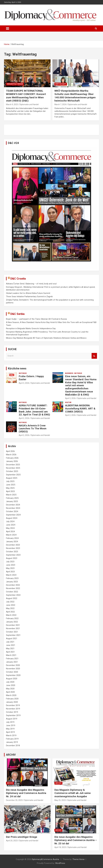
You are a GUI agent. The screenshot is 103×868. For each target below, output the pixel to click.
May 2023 (10, 568)
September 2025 (13, 475)
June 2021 (11, 645)
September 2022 (13, 595)
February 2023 (12, 578)
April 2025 (10, 491)
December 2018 (13, 745)
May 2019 (10, 729)
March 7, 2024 (60, 104)
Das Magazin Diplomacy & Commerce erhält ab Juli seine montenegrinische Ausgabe (73, 793)
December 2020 (13, 665)
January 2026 (12, 461)
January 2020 (12, 702)
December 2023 (13, 545)
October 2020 (12, 672)
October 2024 (12, 511)
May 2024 (10, 528)
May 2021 (10, 649)
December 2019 (13, 705)
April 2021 (10, 652)
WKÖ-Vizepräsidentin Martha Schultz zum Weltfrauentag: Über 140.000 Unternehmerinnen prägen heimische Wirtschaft (75, 96)
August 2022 (12, 598)
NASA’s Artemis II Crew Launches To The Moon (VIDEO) (33, 429)
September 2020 (13, 675)
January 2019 (12, 742)
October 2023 (12, 552)
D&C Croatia (18, 279)
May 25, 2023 (60, 800)
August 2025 (12, 478)
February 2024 (12, 538)
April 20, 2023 (12, 841)
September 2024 (13, 515)
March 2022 (11, 615)
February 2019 (12, 739)
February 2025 (12, 498)
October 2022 (12, 592)
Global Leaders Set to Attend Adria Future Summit (28, 293)
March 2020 (11, 695)
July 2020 (10, 682)
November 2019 (13, 709)
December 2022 (13, 585)
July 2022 (10, 602)
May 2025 (10, 488)
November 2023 (13, 548)
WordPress (60, 863)
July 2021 (10, 642)
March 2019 (11, 735)
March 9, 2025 (12, 104)
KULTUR (68, 402)
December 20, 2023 (14, 800)
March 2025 (11, 495)
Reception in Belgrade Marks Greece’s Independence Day (31, 328)
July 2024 (10, 521)
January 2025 (12, 501)
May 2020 (10, 689)
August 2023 (12, 558)
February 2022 (12, 618)
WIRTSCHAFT (61, 84)
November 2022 (13, 588)
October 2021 (12, 632)
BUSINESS (69, 373)
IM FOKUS (23, 373)
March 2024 (11, 535)
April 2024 (10, 531)
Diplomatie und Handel (29, 104)
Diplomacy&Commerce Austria (45, 859)
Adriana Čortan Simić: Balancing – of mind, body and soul (31, 284)
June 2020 (11, 685)
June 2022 (11, 605)
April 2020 (10, 692)
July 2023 (10, 562)
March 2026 (11, 455)
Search (94, 356)
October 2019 (12, 712)
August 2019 (12, 719)
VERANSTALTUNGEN (15, 84)
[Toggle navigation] (8, 28)
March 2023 (11, 575)
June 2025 (11, 485)
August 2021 (12, 638)
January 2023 (12, 582)
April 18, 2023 (60, 847)
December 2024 (13, 505)
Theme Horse (78, 859)
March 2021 (11, 655)
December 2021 (13, 625)
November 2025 (13, 468)
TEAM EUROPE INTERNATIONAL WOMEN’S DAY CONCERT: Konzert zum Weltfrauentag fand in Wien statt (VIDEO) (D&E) (26, 96)
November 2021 (13, 628)
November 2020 (13, 669)
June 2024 (11, 525)
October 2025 (12, 471)
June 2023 (11, 565)
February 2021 (12, 659)
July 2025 (10, 481)
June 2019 (11, 725)
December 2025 (13, 465)
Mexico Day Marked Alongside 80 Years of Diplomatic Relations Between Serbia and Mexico (46, 338)
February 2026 (12, 458)
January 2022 (12, 622)
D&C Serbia (18, 314)
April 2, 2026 (24, 418)
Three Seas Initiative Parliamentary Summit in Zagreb (29, 297)
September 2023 (13, 555)
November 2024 (13, 508)
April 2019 (10, 732)
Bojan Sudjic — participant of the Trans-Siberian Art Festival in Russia (36, 319)
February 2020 (12, 699)
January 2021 (12, 662)
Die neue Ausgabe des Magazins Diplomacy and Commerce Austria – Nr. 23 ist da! (76, 840)
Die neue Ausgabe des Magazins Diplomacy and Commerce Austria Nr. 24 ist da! (26, 793)
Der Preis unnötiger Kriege (22, 837)
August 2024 (12, 518)
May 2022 (10, 608)
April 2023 (10, 572)
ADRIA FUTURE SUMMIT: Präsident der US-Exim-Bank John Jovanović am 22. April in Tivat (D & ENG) (34, 410)
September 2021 (13, 635)
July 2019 (10, 722)
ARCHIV (10, 783)
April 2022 (10, 612)
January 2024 (12, 542)
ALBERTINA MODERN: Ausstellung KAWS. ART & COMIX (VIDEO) (80, 409)
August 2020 (12, 679)
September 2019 (13, 715)
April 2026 (10, 451)
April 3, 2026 (24, 383)
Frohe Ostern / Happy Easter (31, 378)
